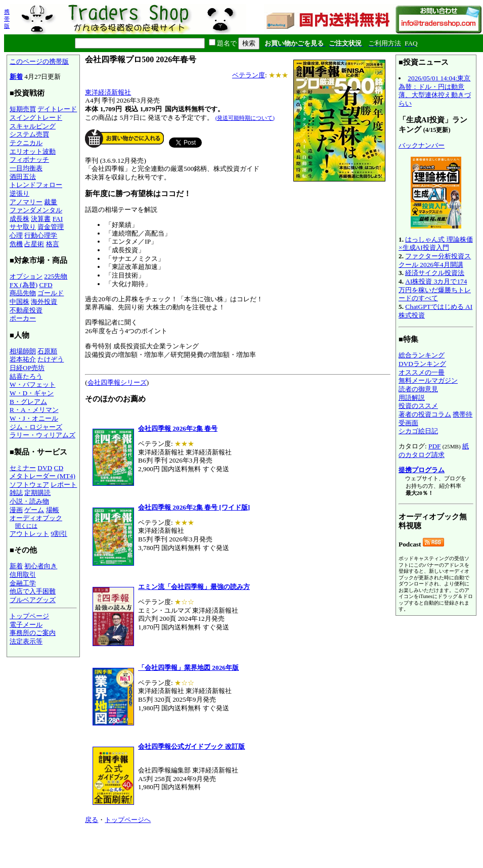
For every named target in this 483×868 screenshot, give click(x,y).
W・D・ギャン (32, 393)
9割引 (59, 534)
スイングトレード (36, 118)
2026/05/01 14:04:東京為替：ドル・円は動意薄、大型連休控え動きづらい (435, 91)
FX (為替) (24, 285)
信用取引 (23, 575)
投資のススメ (418, 406)
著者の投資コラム (425, 414)
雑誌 (16, 493)
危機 (16, 244)
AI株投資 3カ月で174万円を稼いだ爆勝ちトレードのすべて (435, 290)
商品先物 (23, 293)
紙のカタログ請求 (434, 450)
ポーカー (23, 318)
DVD (45, 468)
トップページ (29, 616)
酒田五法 (23, 177)
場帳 (53, 510)
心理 (16, 235)
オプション (26, 276)
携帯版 (7, 19)
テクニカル (26, 143)
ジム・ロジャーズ (36, 427)
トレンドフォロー (36, 185)
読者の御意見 (418, 389)
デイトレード (57, 109)
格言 (53, 244)
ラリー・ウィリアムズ (42, 435)
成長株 (19, 219)
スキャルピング (33, 126)
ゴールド (51, 293)
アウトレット (29, 534)
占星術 (34, 244)
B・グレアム (28, 402)
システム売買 (29, 134)
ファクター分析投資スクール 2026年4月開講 (435, 260)
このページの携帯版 (39, 61)
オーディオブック (36, 518)
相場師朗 (23, 351)
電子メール (26, 625)
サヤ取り (23, 227)
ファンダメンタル (36, 210)
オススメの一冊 (422, 372)
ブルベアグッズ (33, 600)
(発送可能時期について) (245, 118)
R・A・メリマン (34, 410)
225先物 (56, 276)
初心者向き (41, 566)
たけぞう (51, 359)
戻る (92, 820)
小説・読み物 (29, 501)
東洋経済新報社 (108, 92)
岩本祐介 (23, 359)
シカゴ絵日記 (418, 431)
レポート (64, 485)
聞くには (26, 526)
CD (59, 468)
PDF (434, 446)
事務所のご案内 (33, 633)
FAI (58, 219)
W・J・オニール (34, 418)
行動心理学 (41, 235)
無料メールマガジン (428, 380)
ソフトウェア (29, 485)
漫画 (16, 510)
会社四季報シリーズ (117, 382)
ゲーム (34, 510)
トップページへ (128, 820)
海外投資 (44, 302)
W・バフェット (33, 384)
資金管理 (51, 227)
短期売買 (23, 109)
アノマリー (26, 202)
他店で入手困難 (33, 591)
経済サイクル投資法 (435, 273)
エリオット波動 (33, 151)
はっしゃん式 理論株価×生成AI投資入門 (436, 244)
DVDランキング (422, 364)
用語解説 (412, 398)
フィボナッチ (29, 159)
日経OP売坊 (27, 368)
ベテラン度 (249, 75)
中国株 (19, 302)
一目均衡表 (26, 168)
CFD (46, 285)
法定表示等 (26, 641)
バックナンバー (422, 145)
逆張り (19, 193)
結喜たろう (26, 376)
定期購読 (37, 493)
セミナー (23, 468)
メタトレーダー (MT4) (42, 476)
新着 (16, 77)
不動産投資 (26, 310)
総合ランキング (422, 355)
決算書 (41, 219)
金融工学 (23, 583)
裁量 (51, 202)
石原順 (47, 351)
